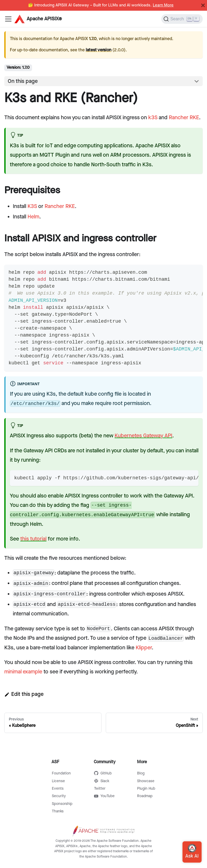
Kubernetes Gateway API (143, 436)
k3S (153, 118)
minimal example (23, 672)
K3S (32, 206)
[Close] (203, 5)
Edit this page (24, 694)
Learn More (163, 5)
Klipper (144, 648)
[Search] (182, 19)
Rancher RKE (184, 118)
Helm (33, 217)
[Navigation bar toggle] (8, 19)
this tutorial (33, 539)
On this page (23, 81)
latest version (99, 50)
